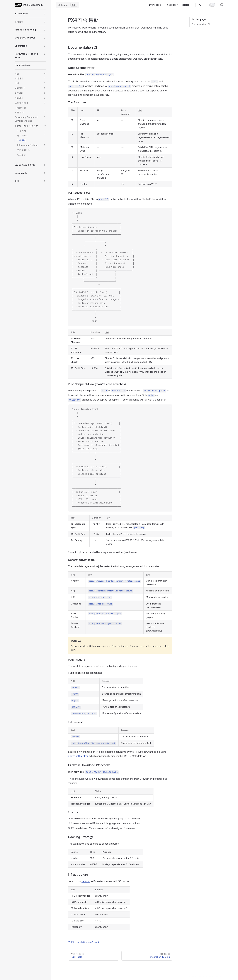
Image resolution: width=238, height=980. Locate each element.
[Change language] (201, 5)
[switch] (212, 5)
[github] (222, 5)
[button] (45, 14)
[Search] (67, 5)
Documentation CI (201, 24)
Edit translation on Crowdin (84, 942)
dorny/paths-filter (78, 756)
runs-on (86, 881)
